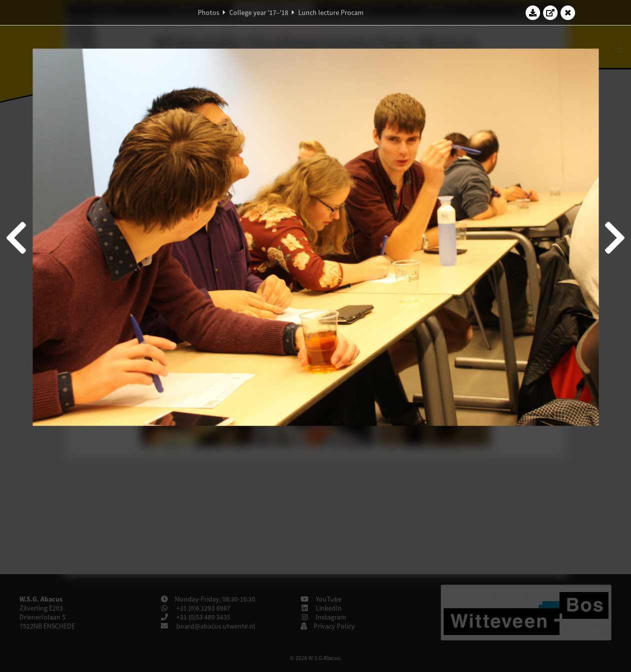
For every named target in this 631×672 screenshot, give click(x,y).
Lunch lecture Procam (331, 12)
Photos (209, 12)
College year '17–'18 (259, 12)
